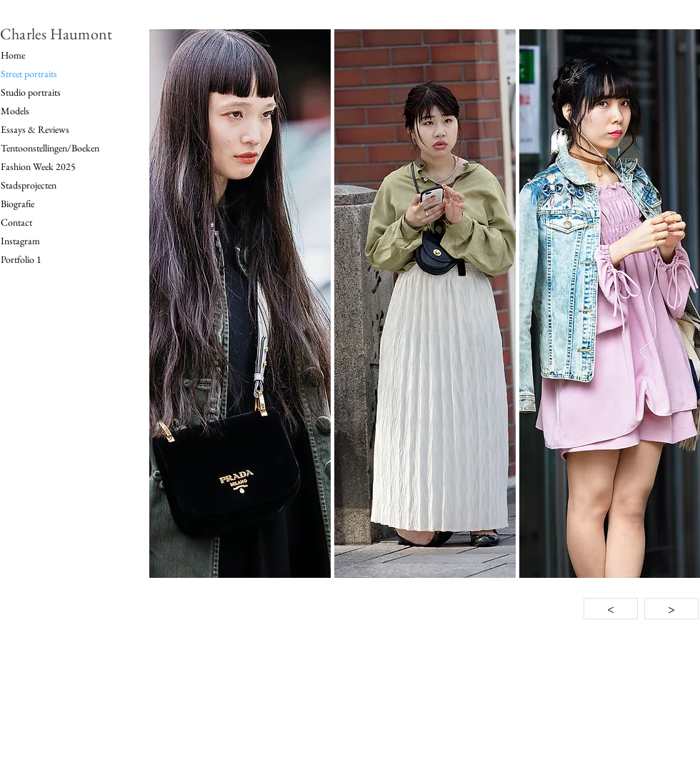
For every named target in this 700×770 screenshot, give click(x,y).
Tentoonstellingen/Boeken (50, 148)
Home (13, 55)
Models (15, 111)
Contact (16, 222)
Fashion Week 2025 (38, 166)
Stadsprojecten (29, 185)
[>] (671, 609)
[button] (240, 304)
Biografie (17, 204)
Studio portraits (31, 92)
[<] (611, 609)
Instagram (20, 241)
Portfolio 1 (21, 259)
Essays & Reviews (35, 129)
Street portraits (29, 74)
